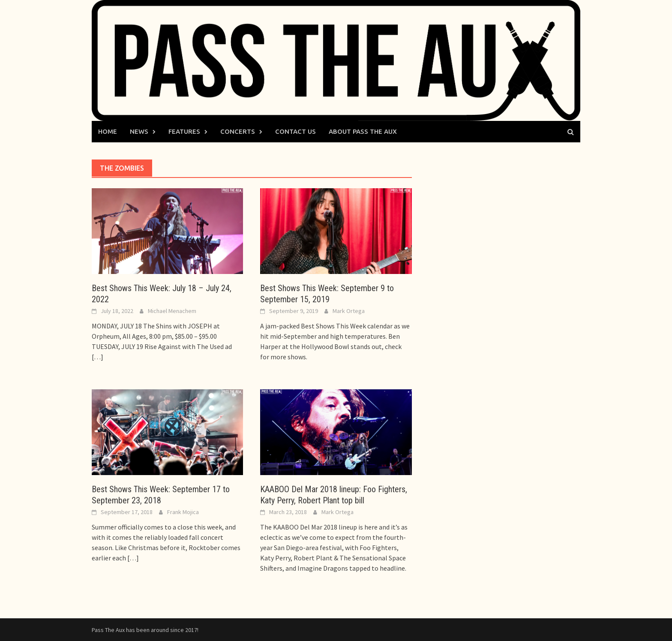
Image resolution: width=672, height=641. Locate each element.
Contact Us (295, 131)
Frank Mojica (183, 512)
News (139, 131)
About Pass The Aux (363, 131)
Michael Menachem (172, 311)
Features (184, 131)
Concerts (238, 131)
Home (108, 131)
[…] (97, 357)
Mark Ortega (349, 311)
